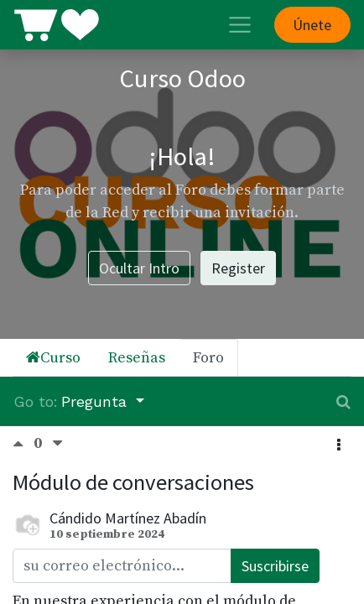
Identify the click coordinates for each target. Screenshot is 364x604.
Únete (312, 25)
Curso (53, 358)
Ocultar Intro (139, 268)
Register (238, 268)
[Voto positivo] (23, 444)
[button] (339, 445)
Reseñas (137, 358)
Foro (208, 358)
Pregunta (96, 401)
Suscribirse (275, 566)
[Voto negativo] (57, 444)
